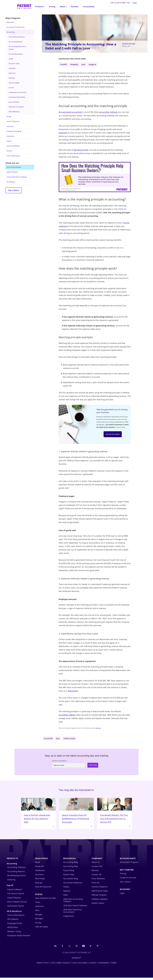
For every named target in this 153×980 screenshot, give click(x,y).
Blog (58, 739)
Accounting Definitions (17, 37)
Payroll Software (12, 172)
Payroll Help (69, 876)
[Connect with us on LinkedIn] (53, 948)
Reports (67, 893)
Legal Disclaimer (80, 965)
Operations (11, 136)
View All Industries (43, 889)
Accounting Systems (16, 54)
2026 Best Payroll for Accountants (73, 913)
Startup (9, 151)
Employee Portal (15, 925)
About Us (96, 864)
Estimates (12, 68)
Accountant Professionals (16, 27)
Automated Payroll (16, 908)
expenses (63, 133)
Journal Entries (14, 102)
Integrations (69, 918)
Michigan (39, 920)
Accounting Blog (71, 864)
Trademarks (104, 965)
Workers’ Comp (14, 933)
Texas (38, 904)
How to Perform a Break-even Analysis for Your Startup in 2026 (38, 812)
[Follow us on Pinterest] (100, 948)
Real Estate (40, 881)
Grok (86, 64)
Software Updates (100, 901)
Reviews (75, 6)
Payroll (9, 141)
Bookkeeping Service (17, 877)
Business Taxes (14, 64)
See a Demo (14, 190)
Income (11, 88)
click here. (98, 729)
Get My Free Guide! (113, 435)
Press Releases (98, 881)
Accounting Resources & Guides (17, 48)
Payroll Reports (14, 900)
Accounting (11, 32)
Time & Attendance (13, 156)
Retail (38, 864)
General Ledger (14, 83)
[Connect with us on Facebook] (61, 948)
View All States (42, 929)
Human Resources (13, 121)
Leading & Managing (14, 131)
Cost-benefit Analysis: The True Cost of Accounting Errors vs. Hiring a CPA (115, 812)
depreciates (73, 691)
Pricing (52, 6)
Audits (11, 59)
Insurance (10, 126)
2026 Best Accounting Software (73, 902)
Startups (39, 885)
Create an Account (128, 880)
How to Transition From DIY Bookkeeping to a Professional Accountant (77, 812)
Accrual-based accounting (70, 113)
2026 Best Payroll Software (75, 907)
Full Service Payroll (16, 895)
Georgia (39, 916)
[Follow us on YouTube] (84, 948)
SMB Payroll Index (100, 893)
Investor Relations (100, 889)
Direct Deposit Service (17, 904)
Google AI (97, 64)
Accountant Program (129, 864)
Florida (38, 925)
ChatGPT (64, 64)
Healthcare (40, 872)
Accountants (89, 6)
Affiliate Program (99, 897)
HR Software (11, 182)
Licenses (93, 965)
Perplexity (76, 64)
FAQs (66, 897)
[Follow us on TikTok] (92, 948)
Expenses (12, 73)
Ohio (37, 912)
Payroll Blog (69, 872)
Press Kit (95, 885)
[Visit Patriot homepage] (24, 6)
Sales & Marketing (13, 146)
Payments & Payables (16, 107)
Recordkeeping (14, 112)
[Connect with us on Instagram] (76, 948)
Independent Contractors (18, 92)
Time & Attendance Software (17, 177)
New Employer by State (45, 900)
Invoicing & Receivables (17, 97)
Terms (114, 965)
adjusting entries (81, 150)
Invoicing (11, 882)
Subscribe (93, 766)
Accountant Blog (71, 881)
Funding (12, 78)
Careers (95, 876)
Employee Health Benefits (19, 937)
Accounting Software (14, 167)
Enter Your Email (60, 762)
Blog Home (10, 22)
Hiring (9, 116)
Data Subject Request (61, 965)
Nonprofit (39, 868)
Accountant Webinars (73, 885)
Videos (66, 889)
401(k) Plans (13, 929)
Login (135, 3)
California (39, 908)
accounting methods (108, 113)
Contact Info (97, 868)
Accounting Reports (16, 42)
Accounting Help (71, 868)
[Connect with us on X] (69, 948)
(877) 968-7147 (124, 3)
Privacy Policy (43, 965)
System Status (98, 905)
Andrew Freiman (129, 44)
